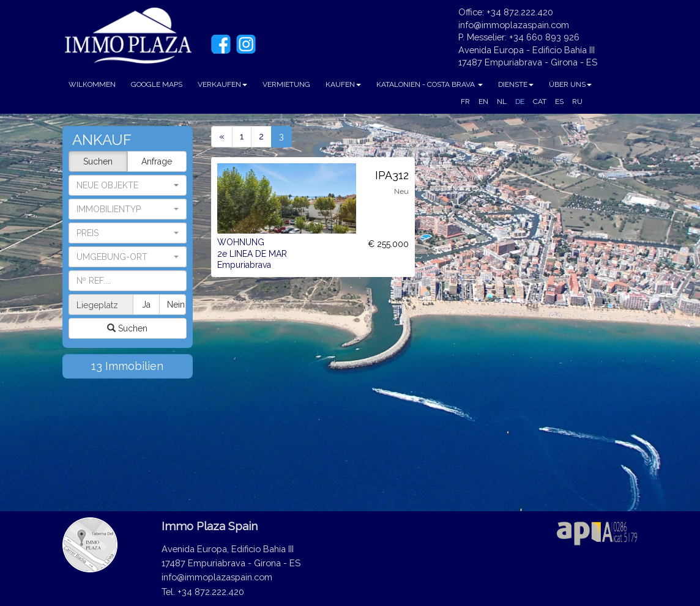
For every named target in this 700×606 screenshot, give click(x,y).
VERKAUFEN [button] (222, 84)
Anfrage (157, 161)
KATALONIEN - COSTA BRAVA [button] (430, 84)
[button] (128, 209)
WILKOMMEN (92, 84)
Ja (146, 305)
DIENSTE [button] (516, 84)
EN (483, 102)
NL (502, 102)
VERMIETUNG (286, 84)
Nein (176, 305)
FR (465, 102)
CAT (540, 102)
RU (577, 102)
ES (559, 102)
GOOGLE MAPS (157, 84)
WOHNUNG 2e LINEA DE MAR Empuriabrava (252, 253)
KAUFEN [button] (343, 84)
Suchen (98, 161)
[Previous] (222, 137)
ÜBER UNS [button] (570, 84)
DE (520, 102)
